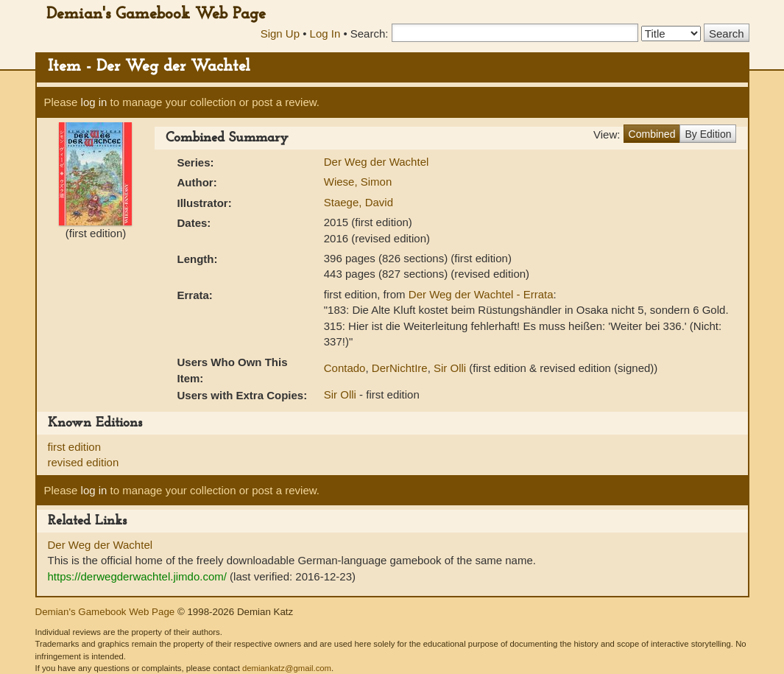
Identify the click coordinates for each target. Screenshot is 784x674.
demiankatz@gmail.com (287, 668)
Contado (345, 368)
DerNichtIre (400, 368)
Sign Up (280, 34)
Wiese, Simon (358, 182)
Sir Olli (450, 368)
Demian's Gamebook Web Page (156, 14)
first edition (75, 447)
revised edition (84, 462)
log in (94, 102)
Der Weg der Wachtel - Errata (481, 294)
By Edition (708, 134)
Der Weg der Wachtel (377, 162)
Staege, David (359, 202)
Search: (370, 34)
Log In (325, 34)
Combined (652, 134)
